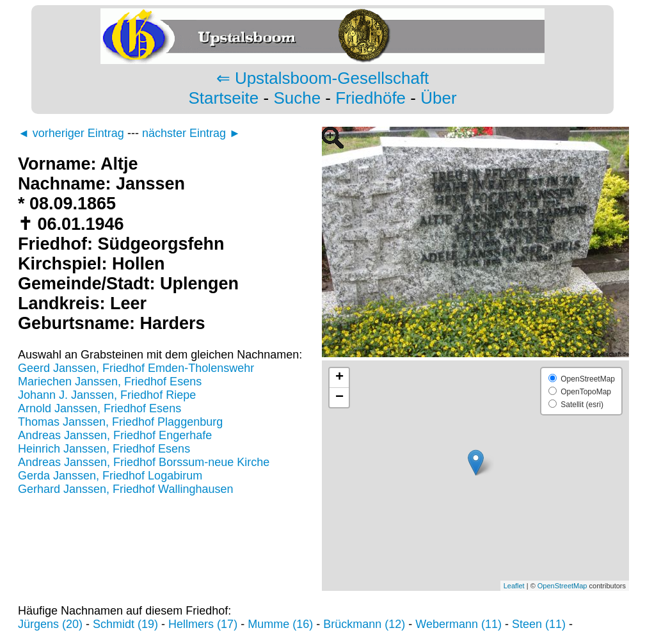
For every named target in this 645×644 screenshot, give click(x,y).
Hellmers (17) (203, 624)
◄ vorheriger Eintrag (71, 133)
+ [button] (339, 378)
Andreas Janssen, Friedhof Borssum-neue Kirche (144, 462)
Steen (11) (539, 624)
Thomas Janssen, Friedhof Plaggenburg (120, 422)
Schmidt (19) (125, 624)
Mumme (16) (280, 624)
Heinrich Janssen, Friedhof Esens (104, 449)
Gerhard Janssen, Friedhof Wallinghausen (126, 489)
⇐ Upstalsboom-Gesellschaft (323, 78)
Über (438, 98)
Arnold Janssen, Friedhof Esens (100, 408)
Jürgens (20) (50, 624)
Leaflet (514, 586)
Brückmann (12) (364, 624)
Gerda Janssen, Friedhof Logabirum (110, 476)
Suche (297, 98)
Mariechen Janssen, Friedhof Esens (110, 382)
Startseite (223, 98)
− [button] (339, 398)
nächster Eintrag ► (191, 133)
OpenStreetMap (562, 586)
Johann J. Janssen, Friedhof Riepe (107, 395)
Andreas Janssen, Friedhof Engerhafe (115, 435)
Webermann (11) (458, 624)
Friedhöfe (370, 98)
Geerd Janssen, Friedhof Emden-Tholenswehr (136, 368)
